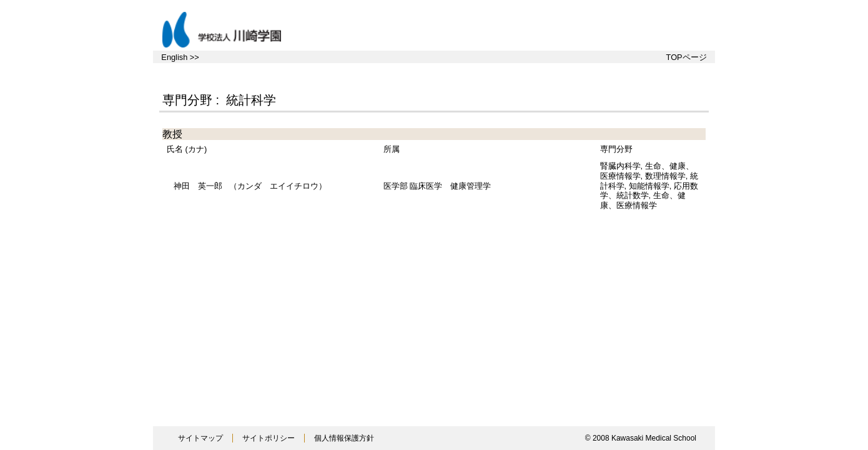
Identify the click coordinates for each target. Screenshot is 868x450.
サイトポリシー (269, 438)
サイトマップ (200, 438)
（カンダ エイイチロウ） (250, 186)
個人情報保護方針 (344, 438)
